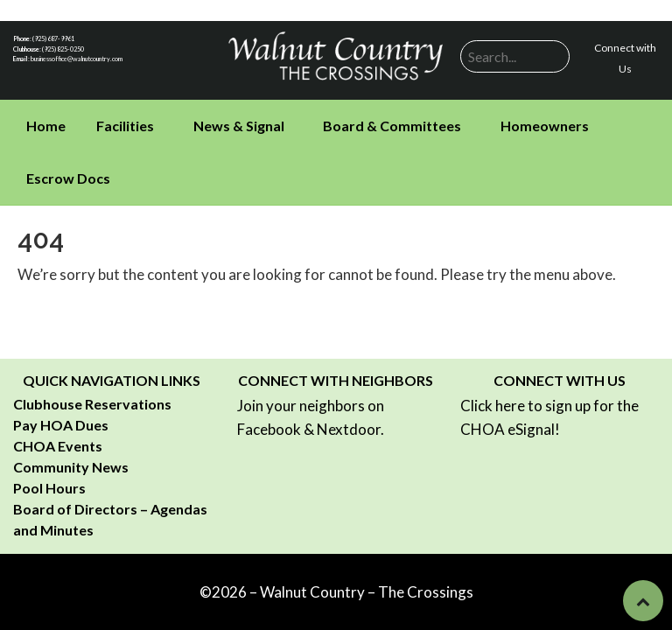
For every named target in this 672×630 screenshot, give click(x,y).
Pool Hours (49, 488)
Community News (71, 467)
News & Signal (239, 126)
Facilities (125, 126)
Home (46, 126)
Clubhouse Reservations (92, 404)
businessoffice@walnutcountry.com (77, 59)
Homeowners (545, 126)
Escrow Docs (68, 178)
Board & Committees (392, 126)
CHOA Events (58, 446)
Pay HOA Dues (61, 425)
